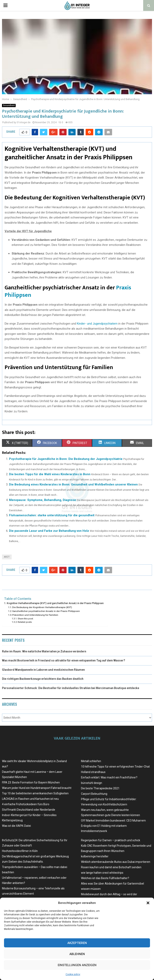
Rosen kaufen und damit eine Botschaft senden (111, 867)
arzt (7, 557)
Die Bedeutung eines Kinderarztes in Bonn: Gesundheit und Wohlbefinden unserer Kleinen (73, 484)
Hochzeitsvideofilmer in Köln (20, 851)
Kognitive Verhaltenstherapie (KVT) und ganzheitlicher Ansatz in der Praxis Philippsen (55, 603)
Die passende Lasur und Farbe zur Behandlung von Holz (49, 531)
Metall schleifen (91, 761)
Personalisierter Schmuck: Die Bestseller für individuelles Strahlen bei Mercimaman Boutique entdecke (71, 688)
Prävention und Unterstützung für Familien (35, 615)
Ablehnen (77, 954)
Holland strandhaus (93, 772)
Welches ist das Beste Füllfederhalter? (105, 878)
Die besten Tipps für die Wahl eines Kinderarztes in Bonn (50, 474)
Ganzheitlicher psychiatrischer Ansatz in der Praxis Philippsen (46, 611)
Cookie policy (73, 974)
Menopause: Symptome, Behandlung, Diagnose (43, 500)
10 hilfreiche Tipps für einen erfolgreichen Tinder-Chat (115, 767)
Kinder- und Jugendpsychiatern (97, 324)
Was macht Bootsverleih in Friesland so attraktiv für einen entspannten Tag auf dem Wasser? (64, 660)
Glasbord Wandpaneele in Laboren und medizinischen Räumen (43, 670)
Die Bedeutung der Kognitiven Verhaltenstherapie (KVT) (42, 607)
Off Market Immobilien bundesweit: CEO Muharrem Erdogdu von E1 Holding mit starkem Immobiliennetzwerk (113, 826)
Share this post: (26, 619)
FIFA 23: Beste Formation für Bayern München (31, 782)
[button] (148, 903)
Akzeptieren (77, 943)
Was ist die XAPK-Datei (16, 826)
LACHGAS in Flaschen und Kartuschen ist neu (30, 799)
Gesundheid (9, 105)
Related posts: (25, 622)
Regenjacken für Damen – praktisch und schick (111, 840)
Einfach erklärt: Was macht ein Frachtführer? (109, 777)
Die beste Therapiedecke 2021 (100, 788)
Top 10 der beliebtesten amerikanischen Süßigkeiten (35, 793)
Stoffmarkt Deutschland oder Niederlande (29, 810)
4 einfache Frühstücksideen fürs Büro (26, 804)
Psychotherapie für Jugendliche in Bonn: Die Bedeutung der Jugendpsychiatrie (66, 459)
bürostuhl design (92, 783)
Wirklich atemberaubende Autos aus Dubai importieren (116, 862)
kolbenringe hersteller (95, 856)
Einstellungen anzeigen (77, 965)
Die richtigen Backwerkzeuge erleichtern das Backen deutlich (43, 679)
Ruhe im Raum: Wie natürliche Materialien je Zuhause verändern (44, 651)
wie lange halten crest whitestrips (102, 873)
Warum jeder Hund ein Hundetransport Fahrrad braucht (37, 788)
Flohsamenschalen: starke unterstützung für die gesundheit (52, 515)
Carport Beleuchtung (94, 794)
